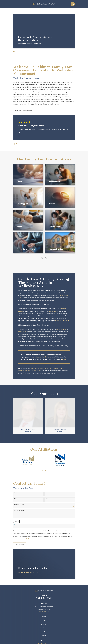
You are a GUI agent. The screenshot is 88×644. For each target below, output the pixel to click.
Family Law (44, 624)
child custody (62, 329)
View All (44, 258)
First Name (17, 493)
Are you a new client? (20, 504)
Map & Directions (44, 611)
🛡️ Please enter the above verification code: (26, 525)
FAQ (44, 632)
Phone (16, 499)
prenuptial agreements (62, 321)
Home (44, 620)
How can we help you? (20, 510)
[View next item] (17, 144)
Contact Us (44, 636)
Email (47, 499)
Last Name (48, 493)
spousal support (53, 311)
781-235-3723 (44, 598)
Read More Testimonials (23, 110)
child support (22, 332)
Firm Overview (44, 628)
